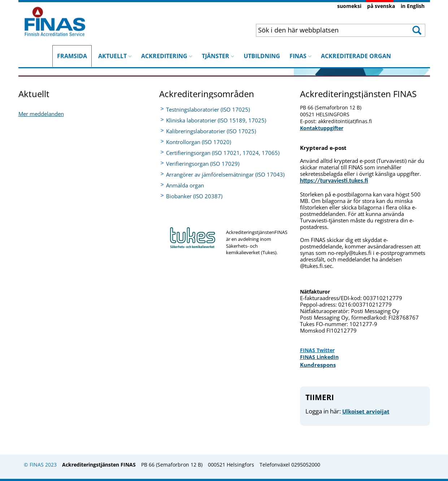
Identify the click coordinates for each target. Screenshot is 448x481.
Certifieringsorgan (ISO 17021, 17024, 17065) (223, 153)
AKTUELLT (115, 56)
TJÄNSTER (218, 56)
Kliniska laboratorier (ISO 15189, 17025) (216, 120)
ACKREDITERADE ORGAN (356, 56)
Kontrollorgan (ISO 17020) (199, 142)
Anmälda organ (185, 185)
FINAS (301, 56)
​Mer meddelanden (41, 114)
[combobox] (325, 30)
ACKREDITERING (167, 56)
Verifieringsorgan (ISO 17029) (203, 164)
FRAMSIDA (72, 53)
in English (413, 6)
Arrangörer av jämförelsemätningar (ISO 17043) (225, 174)
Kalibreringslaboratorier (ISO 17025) (211, 131)
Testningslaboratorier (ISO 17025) (208, 109)
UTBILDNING (262, 56)
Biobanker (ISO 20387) (194, 196)
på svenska (381, 6)
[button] (416, 30)
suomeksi (349, 6)
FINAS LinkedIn (319, 357)
